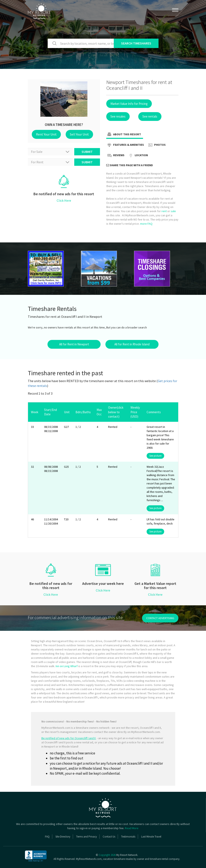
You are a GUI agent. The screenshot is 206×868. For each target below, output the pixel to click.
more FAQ (146, 224)
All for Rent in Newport (74, 344)
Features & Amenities (125, 145)
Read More (132, 828)
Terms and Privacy (86, 837)
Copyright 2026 (107, 855)
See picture (155, 456)
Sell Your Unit (79, 134)
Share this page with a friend (130, 165)
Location (138, 156)
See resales (118, 116)
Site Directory (63, 837)
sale (173, 211)
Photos (156, 145)
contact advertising (160, 618)
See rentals (150, 116)
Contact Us (109, 837)
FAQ (47, 837)
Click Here (64, 200)
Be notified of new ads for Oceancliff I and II (69, 738)
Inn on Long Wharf (67, 666)
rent (164, 211)
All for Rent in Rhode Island (132, 344)
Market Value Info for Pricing (129, 104)
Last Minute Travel (151, 837)
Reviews (115, 156)
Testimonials (128, 837)
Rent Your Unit (46, 134)
